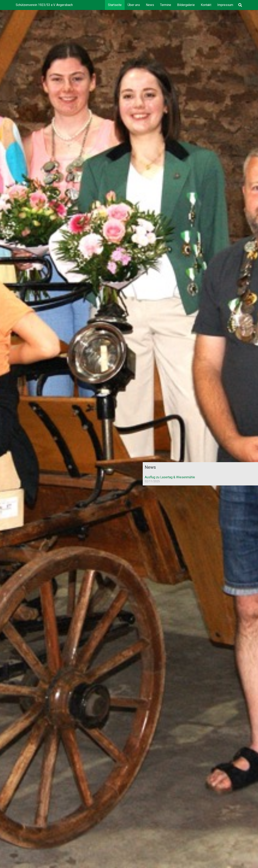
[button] (240, 5)
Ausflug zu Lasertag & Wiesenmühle (169, 477)
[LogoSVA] (192, 436)
